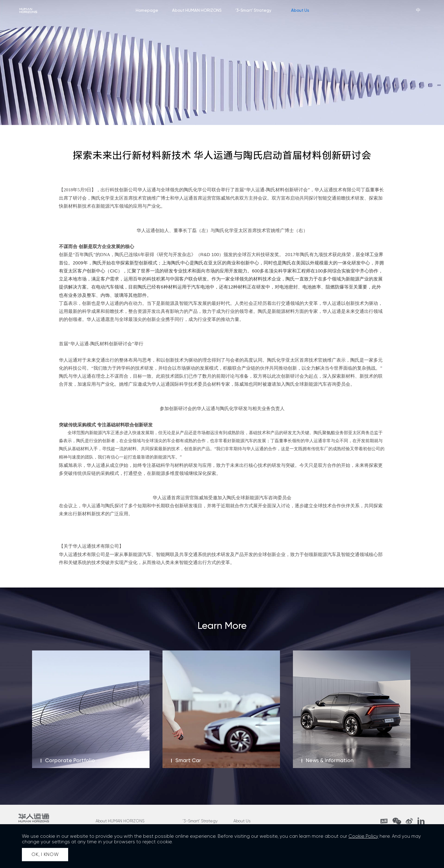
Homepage (147, 10)
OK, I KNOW (45, 854)
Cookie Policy (363, 836)
